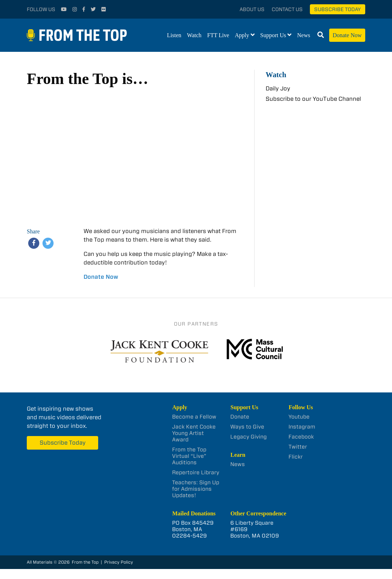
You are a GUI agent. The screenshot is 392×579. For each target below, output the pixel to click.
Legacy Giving (248, 437)
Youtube (299, 417)
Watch (194, 35)
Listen (174, 35)
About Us (252, 9)
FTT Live (218, 35)
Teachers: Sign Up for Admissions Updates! (196, 489)
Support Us (273, 35)
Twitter (298, 447)
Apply (242, 35)
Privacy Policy (119, 562)
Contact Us (287, 9)
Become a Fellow (194, 417)
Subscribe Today (338, 9)
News (303, 35)
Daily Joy (278, 88)
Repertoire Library (196, 472)
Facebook (301, 437)
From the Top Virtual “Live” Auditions (189, 456)
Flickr (296, 457)
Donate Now (347, 35)
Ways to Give (247, 427)
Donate (240, 417)
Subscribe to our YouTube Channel (313, 99)
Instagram (302, 427)
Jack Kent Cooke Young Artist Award (194, 433)
